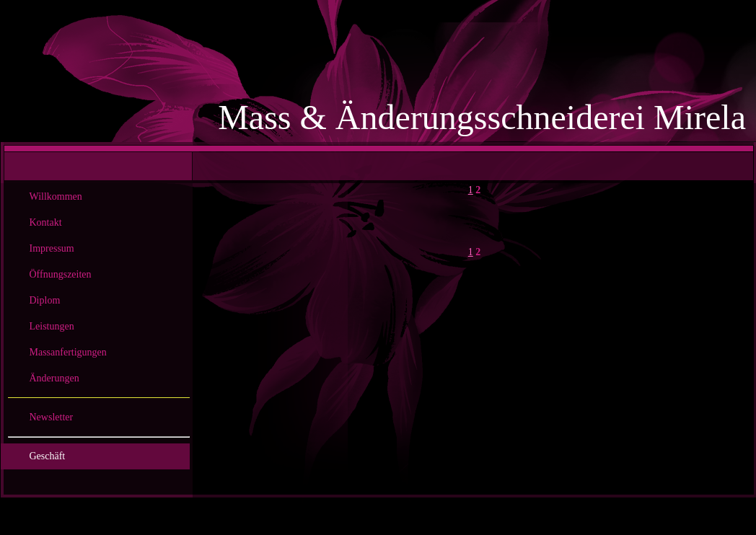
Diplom (45, 300)
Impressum (52, 248)
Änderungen (54, 378)
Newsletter (52, 417)
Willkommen (56, 196)
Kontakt (46, 222)
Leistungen (52, 326)
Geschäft (48, 456)
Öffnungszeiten (61, 274)
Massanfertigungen (68, 352)
